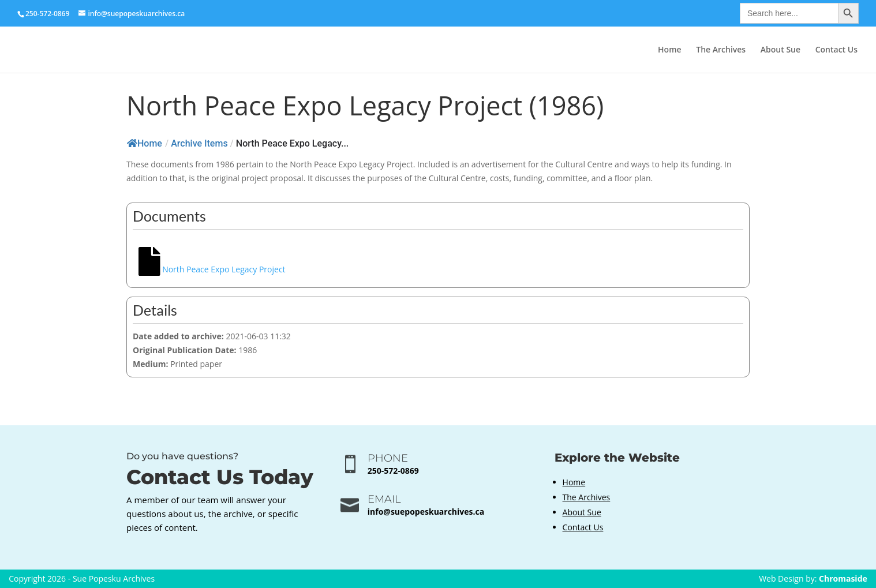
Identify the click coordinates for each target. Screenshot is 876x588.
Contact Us (836, 50)
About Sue (780, 50)
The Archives (721, 50)
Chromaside (843, 578)
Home (670, 50)
